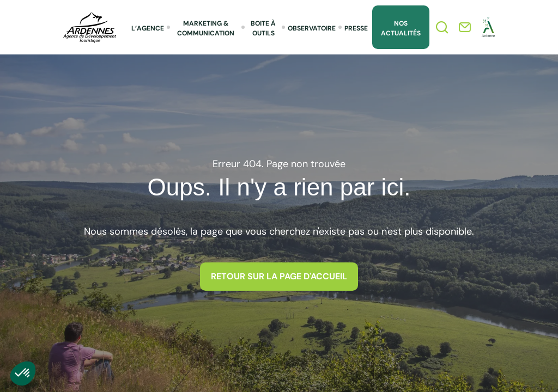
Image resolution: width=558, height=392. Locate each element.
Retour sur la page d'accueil (279, 276)
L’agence (148, 28)
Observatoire (312, 28)
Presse (356, 28)
